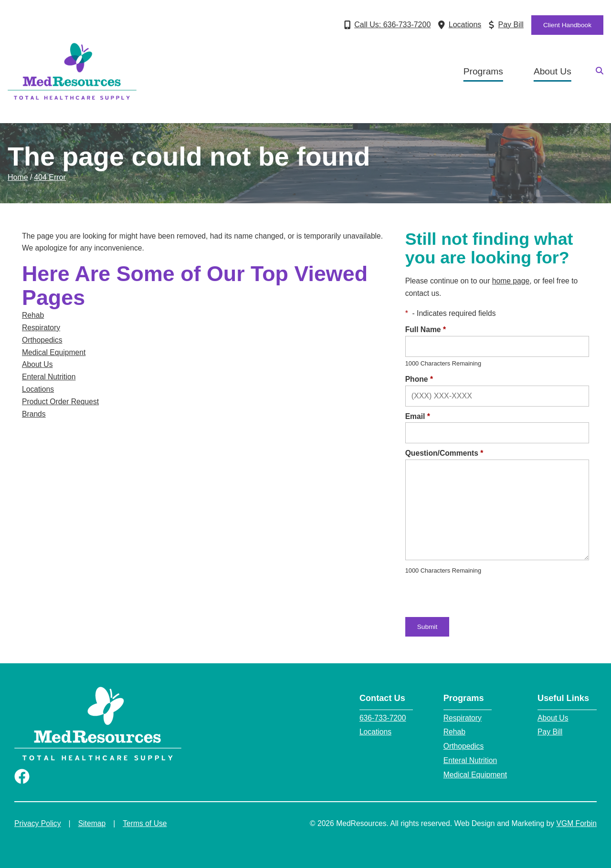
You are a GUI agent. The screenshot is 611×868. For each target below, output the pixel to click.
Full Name (426, 329)
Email (418, 416)
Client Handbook (567, 25)
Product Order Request (60, 402)
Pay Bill (550, 732)
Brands (34, 414)
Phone (419, 379)
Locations (38, 389)
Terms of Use (145, 823)
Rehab (33, 315)
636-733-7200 (383, 718)
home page (511, 281)
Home (18, 177)
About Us (553, 71)
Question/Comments (444, 453)
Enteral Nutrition (49, 377)
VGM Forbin (577, 823)
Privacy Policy (38, 823)
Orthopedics (42, 340)
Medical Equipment (54, 352)
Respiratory (41, 328)
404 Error (50, 177)
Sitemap (92, 823)
